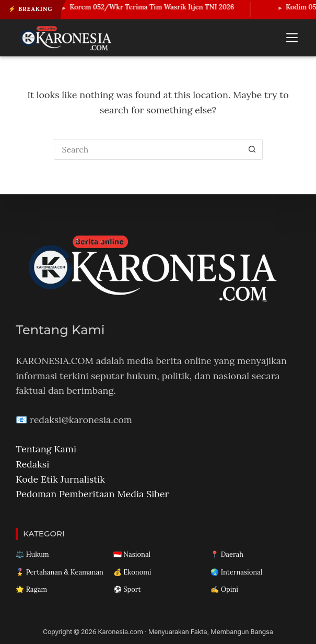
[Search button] (252, 149)
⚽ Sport (127, 589)
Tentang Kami (46, 449)
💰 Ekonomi (132, 572)
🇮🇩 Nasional (132, 554)
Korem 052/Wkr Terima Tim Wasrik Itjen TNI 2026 (156, 7)
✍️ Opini (224, 589)
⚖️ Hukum (32, 554)
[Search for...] (148, 149)
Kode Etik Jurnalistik (60, 479)
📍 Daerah (227, 554)
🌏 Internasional (236, 572)
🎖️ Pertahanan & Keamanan (60, 572)
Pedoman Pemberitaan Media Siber (92, 494)
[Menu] (292, 38)
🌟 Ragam (31, 589)
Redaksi (32, 464)
